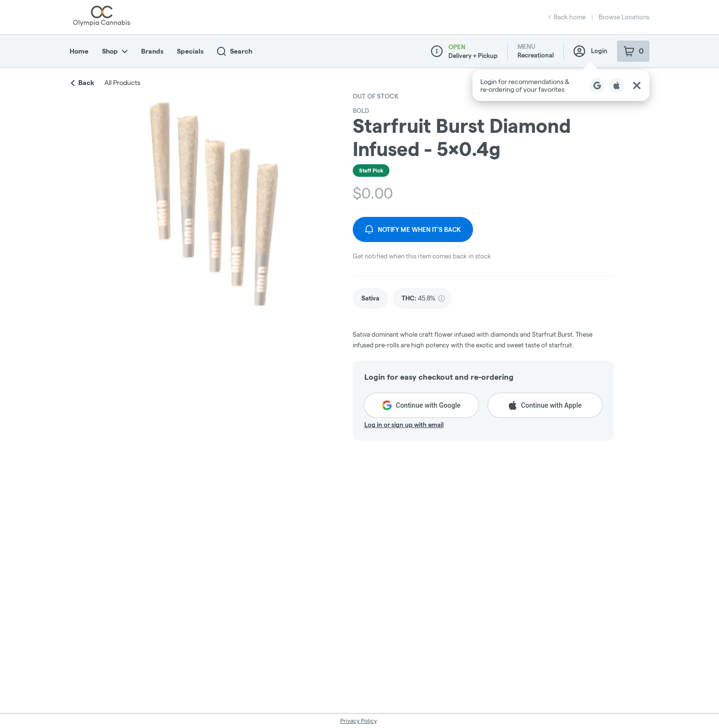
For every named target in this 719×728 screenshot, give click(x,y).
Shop (115, 51)
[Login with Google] (597, 86)
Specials (190, 51)
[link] (370, 298)
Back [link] (83, 83)
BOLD (361, 111)
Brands (152, 51)
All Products (122, 83)
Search (235, 51)
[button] (561, 86)
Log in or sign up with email (404, 425)
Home (79, 51)
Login (590, 51)
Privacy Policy (359, 721)
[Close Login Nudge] (637, 86)
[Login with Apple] (617, 86)
